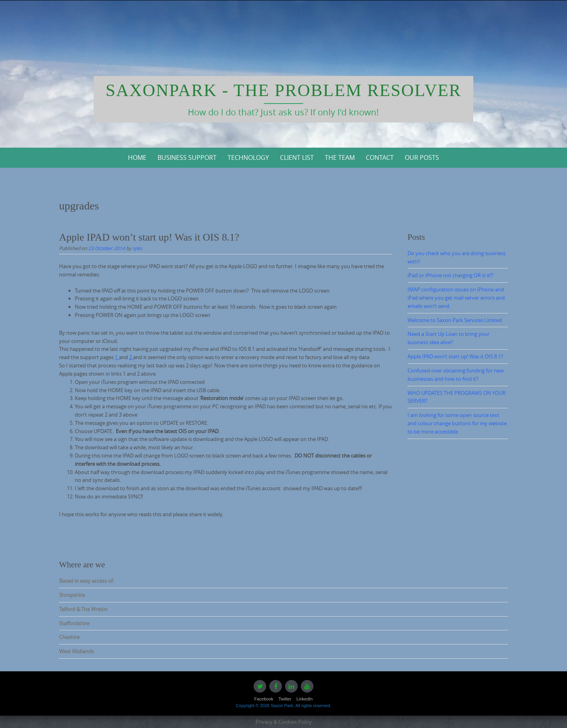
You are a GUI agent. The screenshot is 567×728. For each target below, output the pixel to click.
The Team (340, 157)
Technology (248, 157)
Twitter (285, 699)
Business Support (187, 157)
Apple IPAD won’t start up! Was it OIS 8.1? (149, 237)
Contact (380, 157)
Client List (297, 157)
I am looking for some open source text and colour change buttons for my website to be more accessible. (457, 423)
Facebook (264, 699)
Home (137, 157)
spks (137, 248)
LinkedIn (305, 699)
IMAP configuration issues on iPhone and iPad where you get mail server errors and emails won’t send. (456, 298)
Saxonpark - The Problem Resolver (283, 90)
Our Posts (422, 157)
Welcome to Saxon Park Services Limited (455, 320)
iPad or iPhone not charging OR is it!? (450, 275)
